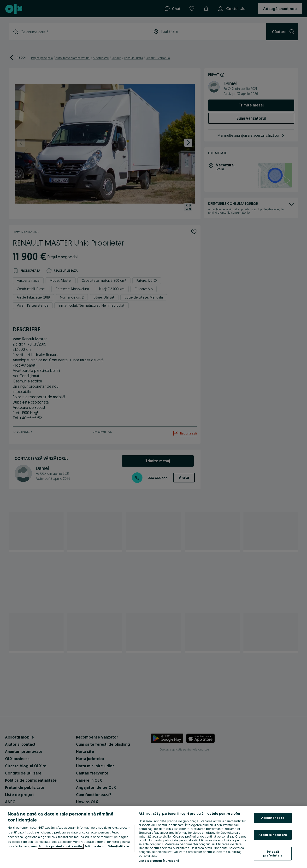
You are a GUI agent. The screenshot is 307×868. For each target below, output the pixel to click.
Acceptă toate (273, 818)
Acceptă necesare (273, 835)
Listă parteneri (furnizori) (159, 861)
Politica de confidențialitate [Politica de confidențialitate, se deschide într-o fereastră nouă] (107, 846)
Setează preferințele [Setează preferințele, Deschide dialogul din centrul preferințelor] (273, 854)
